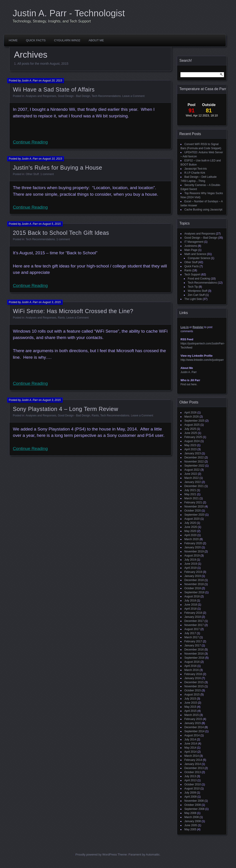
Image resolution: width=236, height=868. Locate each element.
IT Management (194, 242)
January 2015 (193, 723)
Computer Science (199, 258)
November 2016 (194, 654)
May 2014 (190, 748)
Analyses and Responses (41, 96)
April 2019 (190, 568)
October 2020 (193, 511)
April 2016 (190, 666)
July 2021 (190, 490)
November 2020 (194, 507)
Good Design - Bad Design (74, 96)
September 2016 (194, 658)
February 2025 (193, 437)
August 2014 (192, 735)
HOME (13, 40)
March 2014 (191, 756)
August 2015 (192, 695)
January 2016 (193, 678)
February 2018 (193, 613)
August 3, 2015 (52, 302)
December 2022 (194, 457)
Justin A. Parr (30, 81)
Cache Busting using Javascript (203, 210)
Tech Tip (193, 287)
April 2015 (190, 711)
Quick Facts (36, 40)
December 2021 (194, 486)
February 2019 (193, 572)
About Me (96, 40)
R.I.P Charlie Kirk (195, 173)
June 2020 (191, 527)
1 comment (47, 174)
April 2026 (190, 413)
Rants (61, 318)
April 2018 (190, 609)
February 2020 (193, 543)
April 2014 (190, 752)
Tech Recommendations (106, 96)
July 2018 (190, 601)
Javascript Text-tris (196, 169)
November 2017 (194, 625)
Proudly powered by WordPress (96, 854)
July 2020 (190, 523)
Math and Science (195, 254)
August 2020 (192, 519)
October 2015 (193, 690)
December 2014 (194, 727)
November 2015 (194, 686)
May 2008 (190, 813)
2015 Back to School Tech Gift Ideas (61, 233)
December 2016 (194, 650)
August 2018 (192, 596)
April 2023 (190, 449)
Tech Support (192, 274)
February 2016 (193, 674)
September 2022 (194, 466)
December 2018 (194, 580)
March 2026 (191, 417)
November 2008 (194, 801)
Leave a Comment (134, 96)
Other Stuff (32, 174)
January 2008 (193, 821)
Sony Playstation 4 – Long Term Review (66, 409)
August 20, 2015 (52, 81)
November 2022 (194, 462)
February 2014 (193, 760)
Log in (185, 327)
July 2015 (190, 699)
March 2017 (191, 637)
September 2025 (194, 421)
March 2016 (191, 670)
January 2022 (193, 482)
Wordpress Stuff (197, 291)
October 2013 (193, 772)
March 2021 (191, 498)
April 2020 (190, 535)
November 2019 (194, 551)
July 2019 (190, 560)
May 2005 (190, 829)
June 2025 (191, 433)
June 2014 (191, 744)
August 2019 (192, 556)
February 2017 (193, 641)
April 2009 (190, 797)
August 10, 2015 (52, 159)
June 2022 (191, 474)
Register (198, 327)
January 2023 (193, 453)
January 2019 (193, 576)
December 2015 (194, 682)
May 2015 (190, 707)
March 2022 (191, 478)
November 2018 (194, 584)
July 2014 (190, 739)
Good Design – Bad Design (201, 238)
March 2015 (191, 715)
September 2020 (194, 515)
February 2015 (193, 719)
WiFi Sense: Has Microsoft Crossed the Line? (73, 311)
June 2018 (191, 605)
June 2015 (191, 703)
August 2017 (192, 629)
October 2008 (193, 805)
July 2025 (190, 429)
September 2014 (194, 731)
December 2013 (194, 768)
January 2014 (193, 764)
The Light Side (193, 299)
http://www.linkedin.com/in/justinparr (202, 360)
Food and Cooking (199, 279)
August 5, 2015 (52, 224)
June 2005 (191, 825)
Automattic (153, 854)
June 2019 (191, 564)
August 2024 (192, 441)
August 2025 (192, 425)
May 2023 (190, 445)
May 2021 (190, 494)
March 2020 (191, 539)
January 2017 (193, 645)
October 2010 (193, 784)
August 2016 (192, 662)
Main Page (191, 250)
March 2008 (191, 817)
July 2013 (190, 776)
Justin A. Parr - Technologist (69, 13)
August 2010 (192, 789)
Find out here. (189, 384)
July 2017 (190, 633)
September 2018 (194, 592)
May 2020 (190, 531)
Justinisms (191, 246)
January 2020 (193, 547)
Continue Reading (30, 142)
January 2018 (193, 617)
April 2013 (190, 780)
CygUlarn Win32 (67, 40)
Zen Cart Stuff (196, 295)
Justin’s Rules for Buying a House (58, 168)
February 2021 (193, 502)
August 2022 (192, 470)
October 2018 (193, 588)
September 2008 (194, 809)
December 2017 (194, 621)
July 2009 (190, 793)
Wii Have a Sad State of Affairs (54, 89)
